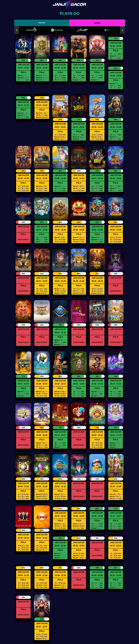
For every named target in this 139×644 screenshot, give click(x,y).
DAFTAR (42, 23)
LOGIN (97, 23)
